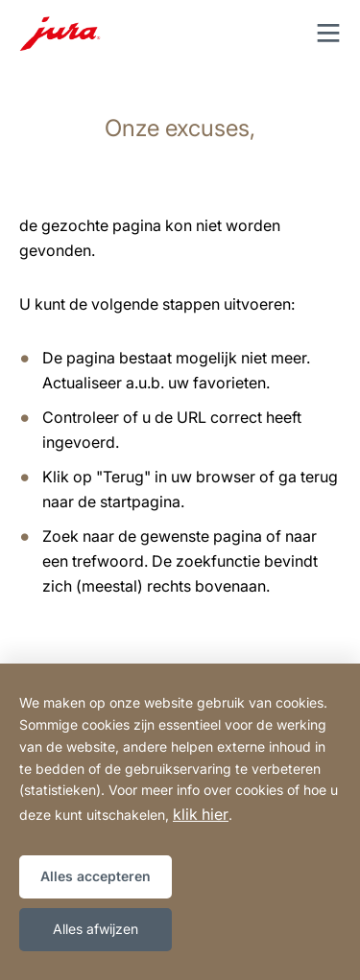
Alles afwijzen (96, 929)
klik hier (201, 814)
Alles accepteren (96, 876)
